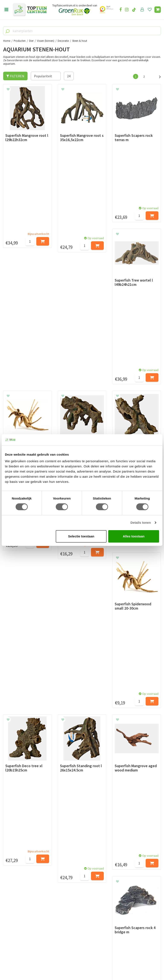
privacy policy (104, 779)
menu (6, 10)
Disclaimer (11, 841)
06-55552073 (18, 925)
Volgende (158, 76)
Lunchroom (12, 865)
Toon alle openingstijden (76, 851)
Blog (7, 860)
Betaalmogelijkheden (19, 816)
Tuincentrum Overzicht (108, 965)
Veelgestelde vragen (18, 846)
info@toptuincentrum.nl (27, 932)
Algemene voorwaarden (20, 831)
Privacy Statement (17, 836)
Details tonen (141, 523)
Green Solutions (81, 965)
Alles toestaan (134, 536)
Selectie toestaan (81, 536)
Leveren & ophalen (17, 821)
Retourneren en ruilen (19, 826)
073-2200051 (18, 919)
